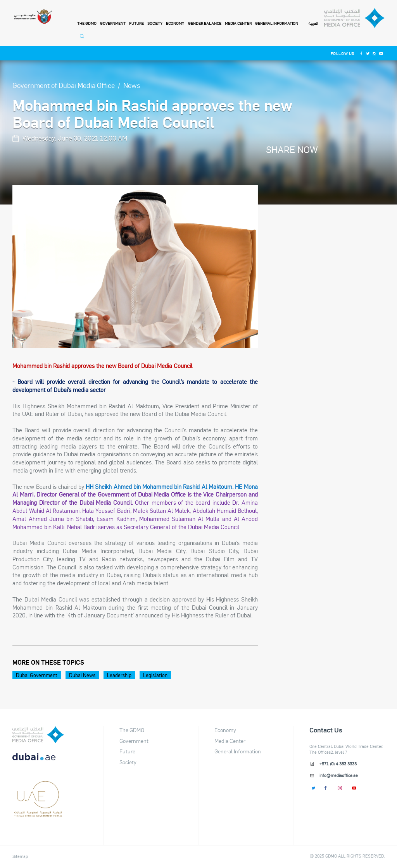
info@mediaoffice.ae (339, 775)
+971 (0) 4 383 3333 (338, 764)
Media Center (238, 23)
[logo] (38, 735)
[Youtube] (381, 53)
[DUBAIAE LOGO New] (38, 761)
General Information (277, 23)
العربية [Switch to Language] (313, 24)
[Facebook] (361, 53)
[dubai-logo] (38, 787)
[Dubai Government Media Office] (354, 18)
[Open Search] (83, 40)
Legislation (155, 675)
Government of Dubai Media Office (64, 85)
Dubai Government (37, 675)
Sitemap (20, 857)
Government (113, 23)
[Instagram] (374, 53)
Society (155, 23)
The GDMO (132, 730)
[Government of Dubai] (33, 17)
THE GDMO (87, 23)
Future (136, 23)
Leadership (119, 675)
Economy (175, 23)
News (132, 85)
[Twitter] (368, 53)
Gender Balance (205, 23)
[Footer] (38, 814)
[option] (135, 267)
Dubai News (82, 675)
